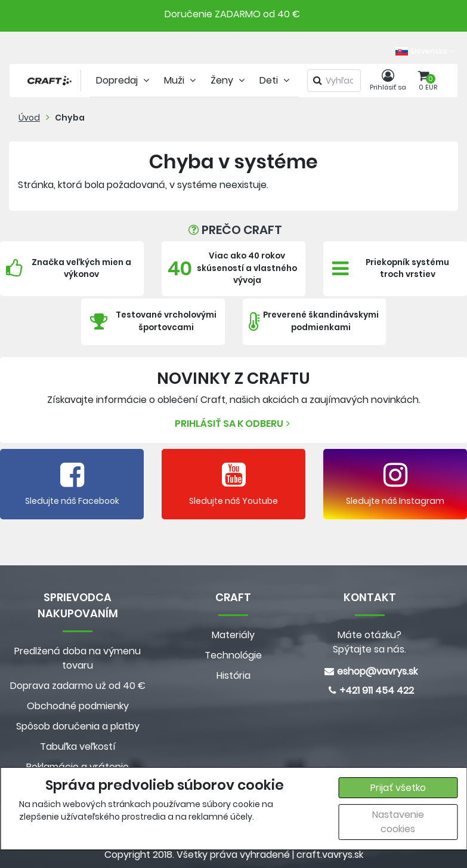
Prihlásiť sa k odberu (234, 424)
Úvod (29, 118)
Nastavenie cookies (398, 822)
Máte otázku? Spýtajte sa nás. (369, 642)
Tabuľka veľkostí (78, 747)
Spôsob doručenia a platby (78, 726)
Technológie (233, 655)
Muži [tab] (181, 80)
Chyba (70, 118)
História (233, 675)
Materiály (233, 635)
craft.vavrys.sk (330, 855)
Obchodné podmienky (78, 706)
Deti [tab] (276, 80)
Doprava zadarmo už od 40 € (78, 686)
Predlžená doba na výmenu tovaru (78, 658)
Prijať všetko (398, 788)
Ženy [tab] (229, 80)
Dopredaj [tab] (124, 80)
